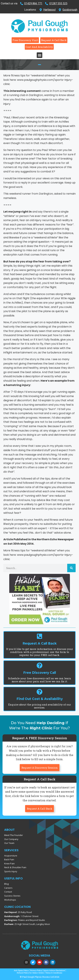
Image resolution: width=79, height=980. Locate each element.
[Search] (71, 568)
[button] (39, 55)
